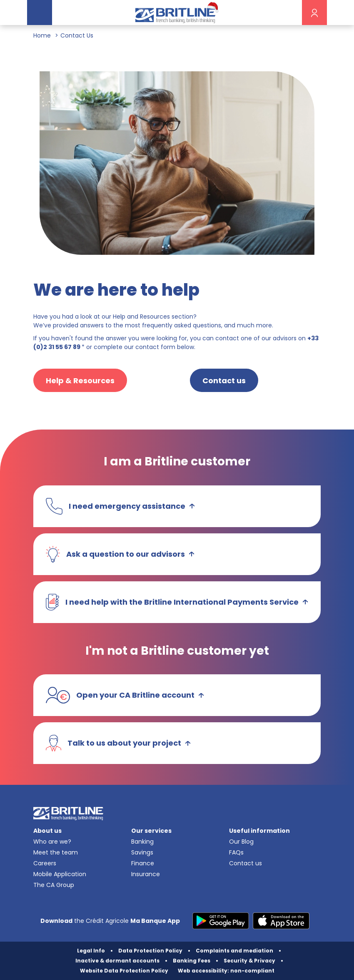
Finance (143, 863)
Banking (142, 842)
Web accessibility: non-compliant (226, 971)
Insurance (146, 874)
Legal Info (91, 951)
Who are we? (52, 842)
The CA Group (54, 885)
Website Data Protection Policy (124, 971)
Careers (45, 863)
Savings (142, 852)
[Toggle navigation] (40, 13)
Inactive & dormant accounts (117, 961)
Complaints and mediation (234, 951)
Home (42, 35)
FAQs (236, 852)
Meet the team (56, 852)
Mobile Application (60, 874)
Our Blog (241, 842)
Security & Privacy (249, 961)
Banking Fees (192, 961)
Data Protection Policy (150, 951)
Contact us (246, 863)
